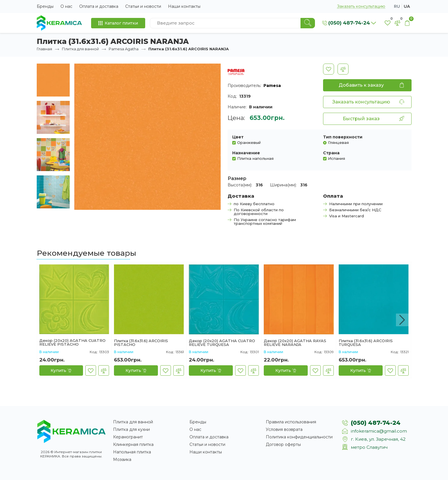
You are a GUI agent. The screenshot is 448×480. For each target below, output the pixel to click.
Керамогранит (128, 437)
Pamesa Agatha (124, 49)
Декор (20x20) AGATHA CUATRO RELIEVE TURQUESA (222, 343)
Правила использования (291, 422)
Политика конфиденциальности (299, 437)
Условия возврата (284, 429)
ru (397, 6)
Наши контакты (184, 6)
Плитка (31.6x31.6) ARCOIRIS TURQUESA (366, 343)
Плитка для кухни (131, 429)
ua (407, 6)
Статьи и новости (143, 6)
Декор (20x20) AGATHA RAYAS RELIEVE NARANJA (295, 343)
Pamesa (272, 86)
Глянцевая (338, 142)
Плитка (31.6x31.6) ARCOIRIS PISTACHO (141, 343)
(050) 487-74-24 (376, 423)
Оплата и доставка (99, 6)
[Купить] (61, 370)
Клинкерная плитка (133, 444)
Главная (44, 49)
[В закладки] (329, 69)
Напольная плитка (132, 452)
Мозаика (122, 459)
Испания (337, 158)
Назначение (246, 153)
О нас (66, 6)
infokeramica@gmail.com (379, 431)
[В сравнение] (343, 69)
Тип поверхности (343, 137)
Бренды (45, 6)
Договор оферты (283, 444)
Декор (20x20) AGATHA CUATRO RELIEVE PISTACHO (72, 342)
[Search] (308, 23)
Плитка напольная (255, 158)
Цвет (238, 137)
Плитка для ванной (80, 49)
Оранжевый (249, 142)
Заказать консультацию (361, 7)
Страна (331, 153)
